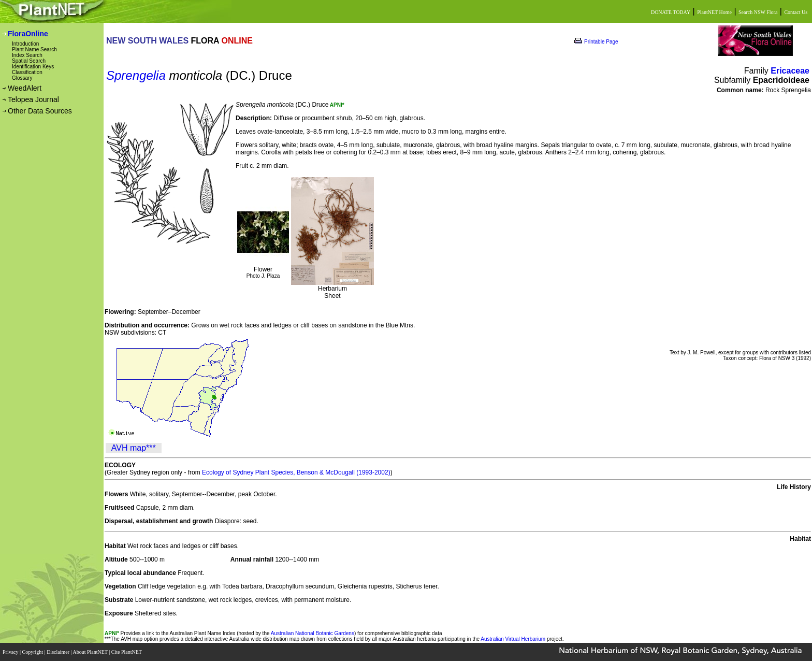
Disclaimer (59, 652)
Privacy (11, 652)
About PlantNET (91, 652)
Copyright (33, 652)
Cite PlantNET (127, 652)
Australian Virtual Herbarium (513, 639)
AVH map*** (134, 448)
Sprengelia (136, 75)
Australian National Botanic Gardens (313, 633)
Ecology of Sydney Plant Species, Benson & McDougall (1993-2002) (296, 472)
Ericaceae (790, 71)
